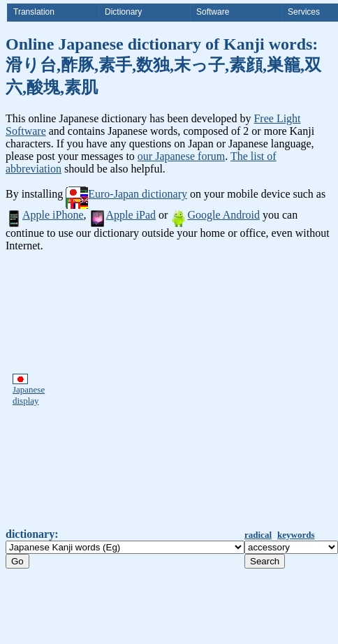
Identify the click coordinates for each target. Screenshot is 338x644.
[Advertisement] (134, 390)
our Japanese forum (181, 156)
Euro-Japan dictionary (126, 194)
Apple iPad (123, 215)
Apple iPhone (45, 215)
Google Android (215, 215)
